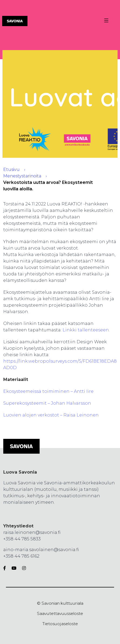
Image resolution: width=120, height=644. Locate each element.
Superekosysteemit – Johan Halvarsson (47, 403)
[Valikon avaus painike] (106, 20)
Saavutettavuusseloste (60, 613)
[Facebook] (6, 568)
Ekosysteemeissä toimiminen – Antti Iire (48, 391)
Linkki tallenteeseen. (86, 330)
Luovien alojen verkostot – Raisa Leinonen (51, 415)
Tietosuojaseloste (60, 624)
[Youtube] (14, 568)
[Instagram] (23, 568)
